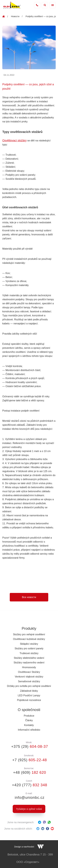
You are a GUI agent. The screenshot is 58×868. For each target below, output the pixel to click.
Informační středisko (29, 730)
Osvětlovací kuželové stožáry (29, 639)
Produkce (29, 716)
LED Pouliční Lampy (29, 695)
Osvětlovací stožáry (14, 140)
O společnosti (29, 710)
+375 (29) (29, 746)
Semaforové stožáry (29, 681)
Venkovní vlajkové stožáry (29, 677)
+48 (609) (29, 772)
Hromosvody (29, 667)
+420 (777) (29, 785)
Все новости (29, 597)
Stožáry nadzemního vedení (29, 663)
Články (29, 720)
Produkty (29, 628)
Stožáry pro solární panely (29, 648)
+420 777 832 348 (37, 5)
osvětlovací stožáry (14, 572)
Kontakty (29, 725)
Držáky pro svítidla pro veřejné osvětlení (29, 686)
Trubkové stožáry (29, 653)
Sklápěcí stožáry (29, 644)
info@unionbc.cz (29, 797)
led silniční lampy (13, 568)
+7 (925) (29, 760)
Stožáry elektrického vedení (29, 658)
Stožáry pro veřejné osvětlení (29, 634)
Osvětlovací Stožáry (29, 672)
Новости (15, 16)
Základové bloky (29, 691)
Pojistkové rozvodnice (29, 700)
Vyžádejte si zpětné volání (29, 809)
